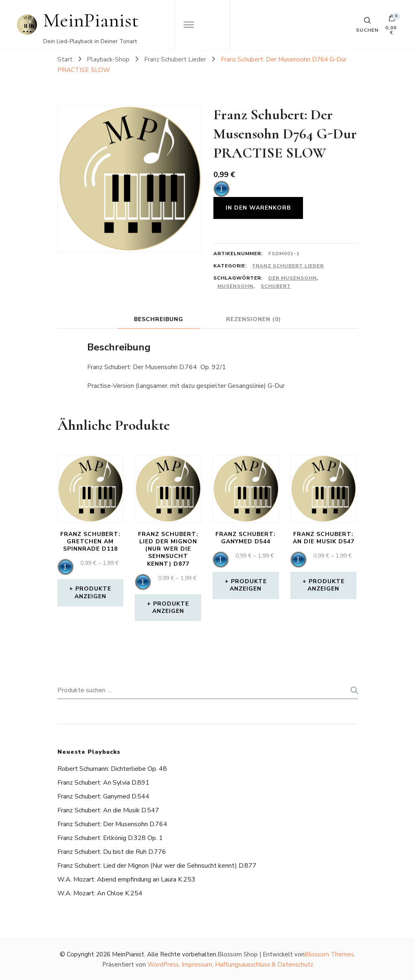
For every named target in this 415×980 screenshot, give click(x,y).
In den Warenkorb (258, 208)
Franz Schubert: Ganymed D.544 (103, 796)
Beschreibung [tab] (159, 319)
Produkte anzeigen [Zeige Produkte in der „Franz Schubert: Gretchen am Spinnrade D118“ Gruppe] (93, 592)
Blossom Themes (329, 954)
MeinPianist (91, 20)
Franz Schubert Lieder (288, 266)
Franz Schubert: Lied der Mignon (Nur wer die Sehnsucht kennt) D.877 (157, 866)
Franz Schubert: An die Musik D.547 (108, 810)
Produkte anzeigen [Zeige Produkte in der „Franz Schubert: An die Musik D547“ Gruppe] (326, 585)
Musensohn (235, 286)
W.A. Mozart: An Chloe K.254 (100, 893)
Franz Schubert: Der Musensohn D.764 (112, 824)
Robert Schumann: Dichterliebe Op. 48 (112, 769)
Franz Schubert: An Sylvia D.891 (103, 783)
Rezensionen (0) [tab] (254, 319)
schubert (276, 286)
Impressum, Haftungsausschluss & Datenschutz (247, 965)
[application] (222, 189)
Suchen (352, 690)
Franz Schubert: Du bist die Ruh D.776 (112, 852)
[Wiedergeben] (222, 189)
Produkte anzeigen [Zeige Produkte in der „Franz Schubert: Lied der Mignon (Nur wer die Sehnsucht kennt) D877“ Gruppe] (171, 607)
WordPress (163, 965)
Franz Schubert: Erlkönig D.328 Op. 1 (110, 838)
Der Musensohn (293, 278)
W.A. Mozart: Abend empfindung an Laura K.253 (126, 879)
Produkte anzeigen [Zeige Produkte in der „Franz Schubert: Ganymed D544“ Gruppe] (248, 585)
